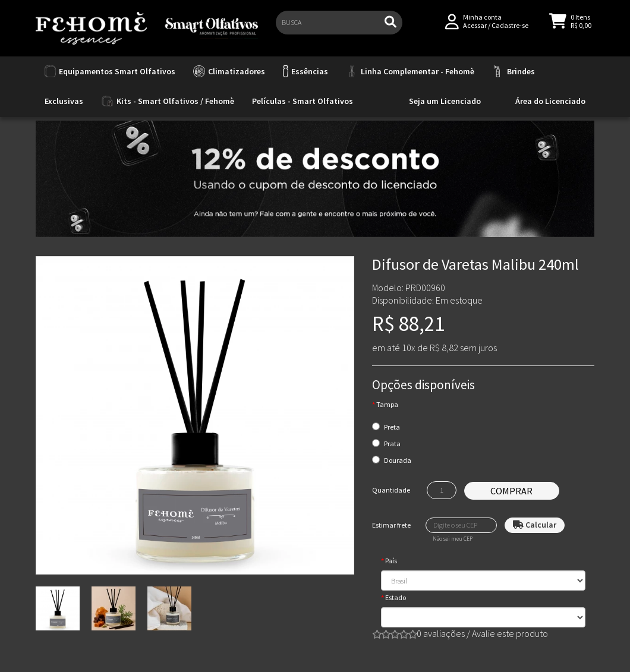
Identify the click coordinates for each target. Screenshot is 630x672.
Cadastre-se (510, 31)
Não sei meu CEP (453, 539)
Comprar (511, 491)
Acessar (475, 31)
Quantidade (391, 490)
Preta (392, 427)
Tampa (387, 404)
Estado (396, 597)
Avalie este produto (510, 633)
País (391, 561)
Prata (392, 444)
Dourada (398, 460)
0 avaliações (441, 633)
